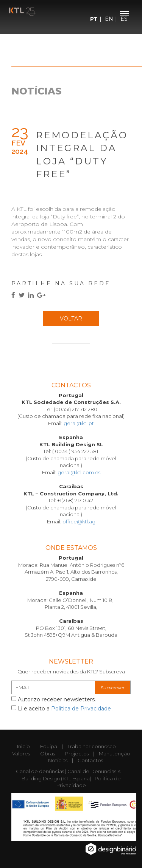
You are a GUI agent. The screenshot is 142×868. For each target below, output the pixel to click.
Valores (21, 754)
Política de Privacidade (82, 709)
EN (109, 19)
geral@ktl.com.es (79, 472)
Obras (48, 754)
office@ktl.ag (79, 521)
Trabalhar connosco (92, 746)
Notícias (58, 760)
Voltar (71, 319)
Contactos (90, 760)
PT (94, 19)
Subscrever (113, 688)
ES (124, 19)
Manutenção (115, 754)
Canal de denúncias (40, 771)
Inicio (23, 746)
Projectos (77, 754)
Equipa (49, 746)
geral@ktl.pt (79, 423)
